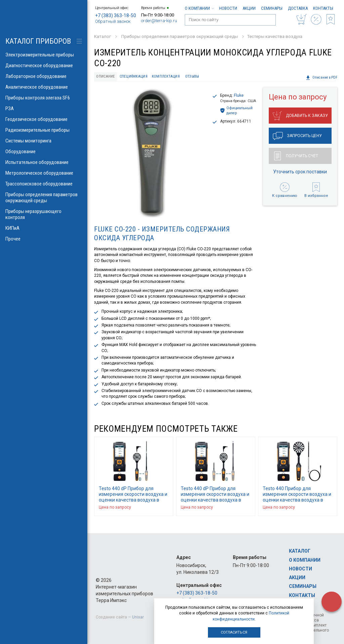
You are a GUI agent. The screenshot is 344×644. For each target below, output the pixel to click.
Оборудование (44, 152)
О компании (199, 8)
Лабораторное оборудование (44, 76)
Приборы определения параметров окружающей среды (44, 198)
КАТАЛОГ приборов (38, 41)
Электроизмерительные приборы (44, 55)
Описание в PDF (321, 78)
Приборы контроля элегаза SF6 (44, 98)
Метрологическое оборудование (44, 173)
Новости (228, 8)
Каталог (300, 551)
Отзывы (192, 76)
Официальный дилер (236, 111)
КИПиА (44, 228)
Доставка (298, 8)
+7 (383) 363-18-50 (116, 15)
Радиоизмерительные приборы (44, 130)
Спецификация (134, 76)
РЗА (44, 109)
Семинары (272, 8)
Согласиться (234, 632)
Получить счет (296, 156)
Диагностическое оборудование (44, 66)
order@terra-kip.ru (159, 21)
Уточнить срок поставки (300, 172)
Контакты (323, 8)
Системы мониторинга (44, 141)
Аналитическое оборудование (44, 87)
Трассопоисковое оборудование (44, 184)
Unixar (138, 617)
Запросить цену (297, 136)
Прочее (44, 239)
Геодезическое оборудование (44, 119)
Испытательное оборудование (44, 162)
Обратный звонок (113, 21)
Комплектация (166, 76)
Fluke (239, 95)
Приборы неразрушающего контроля (44, 214)
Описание (105, 76)
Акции (249, 8)
